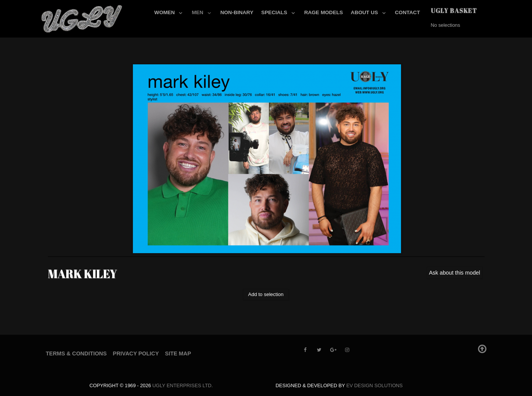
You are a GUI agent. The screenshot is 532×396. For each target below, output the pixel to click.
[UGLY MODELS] (82, 17)
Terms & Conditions (76, 353)
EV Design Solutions (374, 385)
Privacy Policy (136, 353)
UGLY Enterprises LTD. (183, 385)
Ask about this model (455, 273)
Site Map (178, 353)
